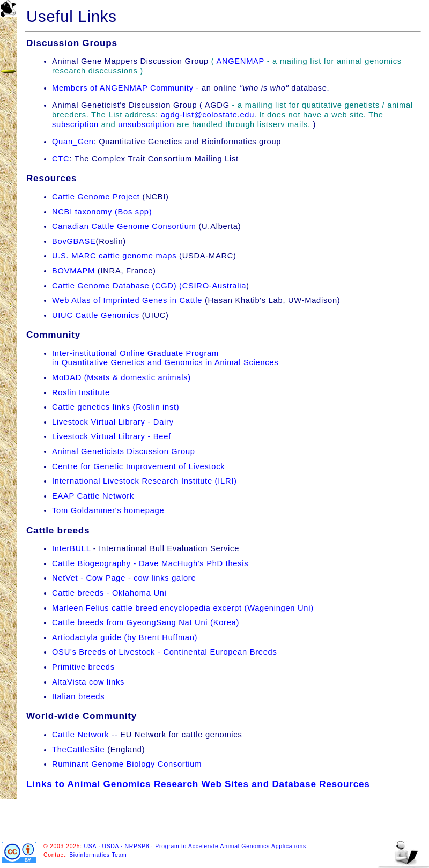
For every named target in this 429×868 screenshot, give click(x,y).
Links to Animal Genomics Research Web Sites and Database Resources (198, 784)
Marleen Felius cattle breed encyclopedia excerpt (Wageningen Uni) (183, 608)
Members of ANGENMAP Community (123, 88)
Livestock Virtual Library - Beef (112, 436)
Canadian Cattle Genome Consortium (124, 226)
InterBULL (71, 548)
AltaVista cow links (88, 682)
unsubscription (146, 124)
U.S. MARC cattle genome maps (116, 256)
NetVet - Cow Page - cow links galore (124, 578)
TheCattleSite (78, 750)
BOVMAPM (73, 271)
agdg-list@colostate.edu (208, 115)
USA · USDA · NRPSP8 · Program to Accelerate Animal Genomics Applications (195, 846)
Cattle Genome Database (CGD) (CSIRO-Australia (149, 286)
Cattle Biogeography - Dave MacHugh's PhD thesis (150, 563)
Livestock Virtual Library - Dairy (113, 422)
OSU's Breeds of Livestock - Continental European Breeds (165, 652)
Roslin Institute (81, 392)
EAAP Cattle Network (93, 496)
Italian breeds (78, 696)
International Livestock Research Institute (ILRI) (145, 481)
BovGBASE (74, 241)
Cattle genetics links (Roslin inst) (116, 407)
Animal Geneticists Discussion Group (124, 451)
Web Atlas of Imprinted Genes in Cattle (127, 300)
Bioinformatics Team (98, 855)
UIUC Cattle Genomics (96, 315)
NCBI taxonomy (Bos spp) (102, 212)
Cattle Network (80, 735)
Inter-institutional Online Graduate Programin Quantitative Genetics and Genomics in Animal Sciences (165, 358)
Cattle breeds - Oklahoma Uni (109, 593)
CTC (61, 159)
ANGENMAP (240, 61)
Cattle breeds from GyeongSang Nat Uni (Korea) (146, 622)
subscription (75, 124)
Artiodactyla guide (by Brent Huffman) (125, 637)
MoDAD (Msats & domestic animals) (121, 377)
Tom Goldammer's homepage (108, 510)
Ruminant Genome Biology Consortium (127, 764)
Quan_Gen (73, 142)
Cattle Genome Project (96, 197)
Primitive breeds (83, 667)
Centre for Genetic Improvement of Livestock (138, 466)
